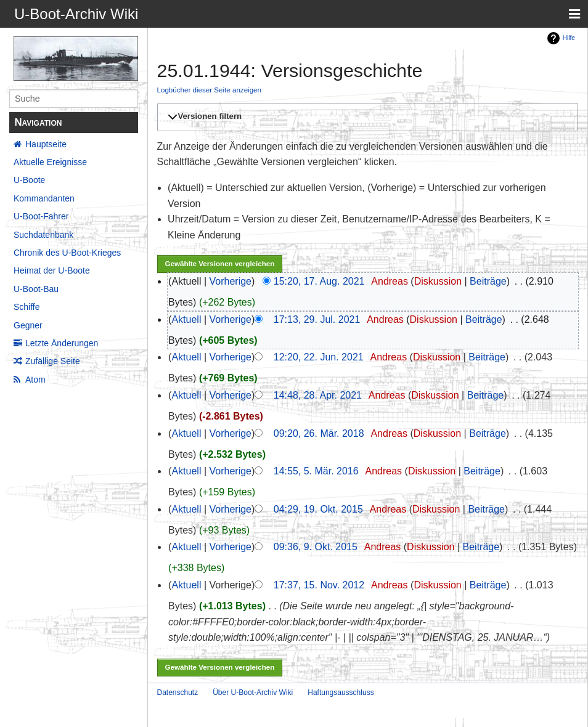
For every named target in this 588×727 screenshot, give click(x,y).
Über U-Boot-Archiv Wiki (253, 692)
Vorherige (231, 281)
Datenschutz (178, 692)
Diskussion (438, 281)
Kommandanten (44, 198)
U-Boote (29, 180)
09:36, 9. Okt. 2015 (316, 547)
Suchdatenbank (43, 235)
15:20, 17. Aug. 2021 (319, 281)
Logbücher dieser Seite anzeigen (210, 90)
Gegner (28, 325)
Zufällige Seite (53, 361)
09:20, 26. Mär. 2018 (319, 433)
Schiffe (27, 307)
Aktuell (186, 319)
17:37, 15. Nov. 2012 (319, 585)
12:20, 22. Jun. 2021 (319, 357)
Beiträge (488, 281)
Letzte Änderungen (62, 343)
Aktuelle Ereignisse (50, 162)
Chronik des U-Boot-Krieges (67, 253)
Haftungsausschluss (341, 692)
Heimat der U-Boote (52, 270)
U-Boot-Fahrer (41, 216)
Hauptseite (46, 144)
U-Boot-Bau (36, 289)
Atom (35, 380)
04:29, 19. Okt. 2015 (318, 509)
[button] (366, 117)
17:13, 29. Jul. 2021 (317, 319)
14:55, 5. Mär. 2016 (316, 471)
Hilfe (569, 38)
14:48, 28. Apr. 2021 (318, 395)
